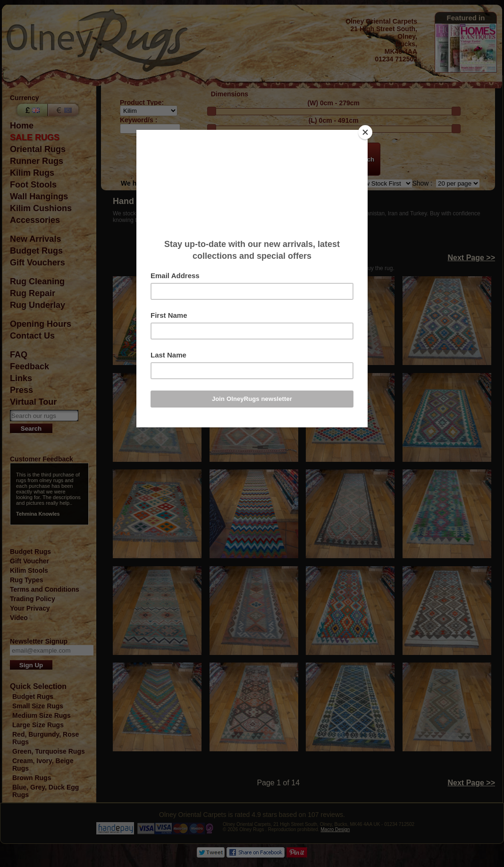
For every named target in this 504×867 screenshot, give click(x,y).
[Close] (365, 132)
